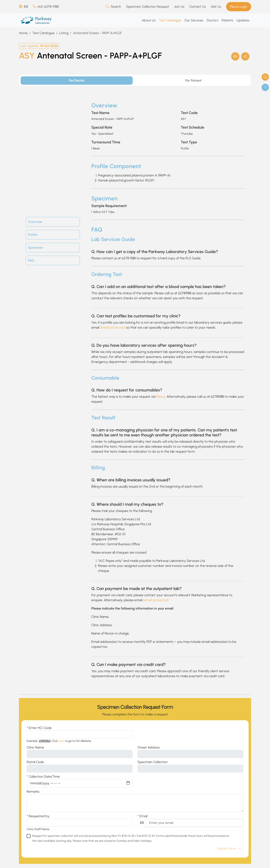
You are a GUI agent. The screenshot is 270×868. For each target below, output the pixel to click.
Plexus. (161, 397)
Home (23, 33)
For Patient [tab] (193, 80)
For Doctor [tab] (77, 80)
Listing (64, 33)
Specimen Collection (153, 762)
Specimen (35, 248)
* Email (142, 816)
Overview (35, 222)
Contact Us (198, 7)
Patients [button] (227, 20)
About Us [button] (149, 20)
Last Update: (39, 46)
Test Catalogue (43, 33)
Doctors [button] (212, 20)
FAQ (31, 260)
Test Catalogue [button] (170, 20)
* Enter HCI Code (39, 728)
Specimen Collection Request (148, 7)
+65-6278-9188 (46, 7)
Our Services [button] (194, 20)
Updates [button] (243, 20)
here (61, 741)
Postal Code (35, 762)
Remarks (33, 792)
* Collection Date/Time (43, 777)
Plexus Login (239, 7)
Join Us (179, 7)
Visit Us (216, 7)
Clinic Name (35, 747)
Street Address (149, 747)
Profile (33, 235)
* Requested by (38, 816)
